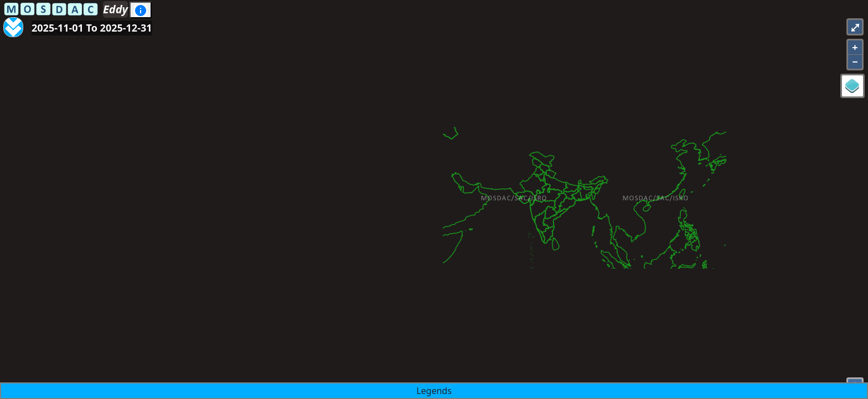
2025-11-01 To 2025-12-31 (92, 28)
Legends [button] (434, 391)
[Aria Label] (13, 21)
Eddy (115, 9)
